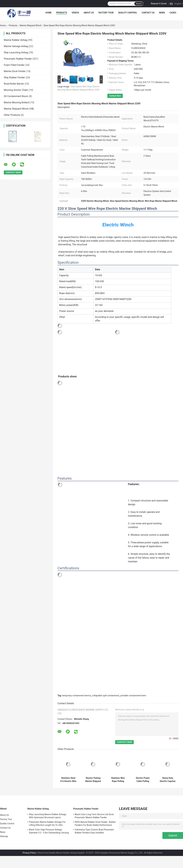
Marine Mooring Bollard (16, 102)
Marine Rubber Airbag (16, 40)
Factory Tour (106, 13)
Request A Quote (159, 4)
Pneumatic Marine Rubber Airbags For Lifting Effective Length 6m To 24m (47, 824)
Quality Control (128, 13)
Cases (173, 13)
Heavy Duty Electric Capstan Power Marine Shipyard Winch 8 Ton (168, 780)
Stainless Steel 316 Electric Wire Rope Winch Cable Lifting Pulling (68, 780)
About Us (89, 13)
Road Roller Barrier (14, 84)
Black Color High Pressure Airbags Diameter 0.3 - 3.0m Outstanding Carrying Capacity (49, 832)
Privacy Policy (29, 853)
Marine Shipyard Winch (31, 25)
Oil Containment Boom (16, 96)
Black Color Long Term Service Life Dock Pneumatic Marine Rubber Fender (94, 816)
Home (48, 13)
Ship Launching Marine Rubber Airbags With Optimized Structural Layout (48, 816)
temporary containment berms (77, 696)
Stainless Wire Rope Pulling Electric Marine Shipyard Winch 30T (118, 780)
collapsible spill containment (106, 696)
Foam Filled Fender (14, 65)
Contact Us (148, 13)
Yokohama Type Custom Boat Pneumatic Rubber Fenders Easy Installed (94, 831)
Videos (75, 13)
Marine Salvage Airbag (16, 46)
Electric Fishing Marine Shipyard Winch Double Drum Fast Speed (93, 780)
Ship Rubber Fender (14, 77)
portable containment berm (133, 696)
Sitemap (4, 836)
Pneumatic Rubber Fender (18, 59)
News (162, 13)
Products (62, 13)
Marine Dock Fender (15, 71)
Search (139, 4)
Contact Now (115, 96)
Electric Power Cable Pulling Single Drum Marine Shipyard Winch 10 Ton (143, 780)
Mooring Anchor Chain (16, 90)
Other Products (12, 115)
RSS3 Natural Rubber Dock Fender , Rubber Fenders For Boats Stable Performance (95, 824)
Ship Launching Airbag (16, 52)
